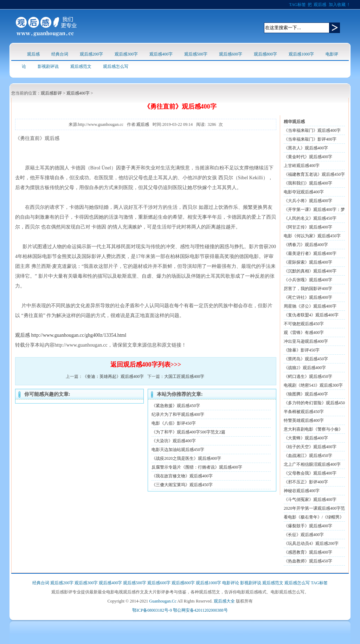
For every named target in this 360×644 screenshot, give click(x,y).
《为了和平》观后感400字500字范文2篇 (188, 432)
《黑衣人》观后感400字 (306, 148)
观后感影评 (51, 93)
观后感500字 (196, 54)
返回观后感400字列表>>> (146, 365)
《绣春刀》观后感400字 (306, 245)
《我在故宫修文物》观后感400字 (182, 476)
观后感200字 (91, 54)
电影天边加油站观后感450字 (178, 450)
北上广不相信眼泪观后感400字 (312, 464)
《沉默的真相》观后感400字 (310, 271)
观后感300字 (126, 54)
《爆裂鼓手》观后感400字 (308, 526)
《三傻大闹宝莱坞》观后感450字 (182, 485)
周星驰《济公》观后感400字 (310, 306)
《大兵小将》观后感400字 (308, 201)
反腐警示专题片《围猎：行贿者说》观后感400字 (197, 467)
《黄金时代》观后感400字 (308, 157)
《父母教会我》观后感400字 (310, 473)
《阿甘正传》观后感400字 (308, 227)
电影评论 (231, 583)
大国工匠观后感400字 (184, 376)
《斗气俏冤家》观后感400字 (310, 500)
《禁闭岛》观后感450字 (306, 359)
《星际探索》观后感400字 (308, 262)
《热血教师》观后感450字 (308, 561)
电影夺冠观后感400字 (304, 192)
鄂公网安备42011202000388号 (200, 610)
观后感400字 (161, 54)
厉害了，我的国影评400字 (308, 289)
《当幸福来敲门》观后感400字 (312, 130)
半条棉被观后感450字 (304, 412)
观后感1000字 (301, 54)
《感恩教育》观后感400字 (308, 552)
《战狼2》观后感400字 (305, 368)
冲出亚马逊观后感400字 (306, 341)
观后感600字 (231, 54)
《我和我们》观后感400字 (308, 183)
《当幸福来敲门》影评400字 (310, 139)
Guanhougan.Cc (163, 601)
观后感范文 (81, 66)
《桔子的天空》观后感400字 (310, 447)
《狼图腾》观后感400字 (306, 394)
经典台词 (60, 54)
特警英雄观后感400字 (304, 420)
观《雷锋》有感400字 (304, 333)
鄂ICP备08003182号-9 (152, 610)
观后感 (320, 5)
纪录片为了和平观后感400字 (178, 414)
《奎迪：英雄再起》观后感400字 (113, 376)
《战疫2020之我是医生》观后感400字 (186, 458)
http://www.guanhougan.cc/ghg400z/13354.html (79, 335)
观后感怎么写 (116, 66)
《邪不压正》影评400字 (306, 482)
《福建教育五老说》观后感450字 (314, 174)
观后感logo (46, 26)
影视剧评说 (48, 66)
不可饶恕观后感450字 (304, 324)
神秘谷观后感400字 (302, 491)
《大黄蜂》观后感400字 (306, 438)
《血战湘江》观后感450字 (308, 456)
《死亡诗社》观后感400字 (308, 297)
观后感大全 (224, 601)
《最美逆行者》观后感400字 (310, 253)
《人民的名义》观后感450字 (310, 218)
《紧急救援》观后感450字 (176, 406)
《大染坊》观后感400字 (174, 441)
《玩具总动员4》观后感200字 (311, 543)
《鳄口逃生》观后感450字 (308, 376)
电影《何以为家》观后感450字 (312, 236)
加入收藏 (337, 5)
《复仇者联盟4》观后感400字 (311, 315)
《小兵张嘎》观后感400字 (308, 280)
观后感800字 (265, 54)
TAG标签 (297, 5)
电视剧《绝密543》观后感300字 (313, 385)
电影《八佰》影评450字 (174, 423)
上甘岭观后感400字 (302, 166)
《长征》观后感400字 (304, 535)
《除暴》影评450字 (302, 350)
